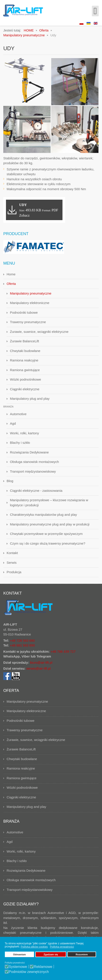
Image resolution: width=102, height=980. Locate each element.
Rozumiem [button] (82, 954)
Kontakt (12, 553)
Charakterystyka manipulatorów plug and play (43, 515)
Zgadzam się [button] (51, 954)
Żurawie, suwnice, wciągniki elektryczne (39, 332)
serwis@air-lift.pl (38, 668)
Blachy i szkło (20, 443)
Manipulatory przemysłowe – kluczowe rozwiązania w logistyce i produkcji (49, 503)
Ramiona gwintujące (25, 370)
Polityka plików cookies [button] (34, 947)
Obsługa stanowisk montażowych (34, 462)
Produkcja (14, 572)
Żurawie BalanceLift (25, 341)
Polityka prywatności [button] (62, 947)
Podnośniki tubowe (24, 312)
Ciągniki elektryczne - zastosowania (36, 491)
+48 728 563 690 (22, 640)
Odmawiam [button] (19, 954)
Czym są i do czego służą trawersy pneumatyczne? (48, 543)
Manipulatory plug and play (30, 399)
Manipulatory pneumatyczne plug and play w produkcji (50, 524)
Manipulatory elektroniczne (30, 303)
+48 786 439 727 (63, 651)
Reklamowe (43, 967)
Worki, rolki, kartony (24, 433)
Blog (10, 481)
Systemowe (18, 967)
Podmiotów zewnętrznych (29, 972)
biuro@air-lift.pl (41, 662)
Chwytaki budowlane (25, 351)
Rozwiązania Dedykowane (29, 452)
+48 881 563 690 (22, 645)
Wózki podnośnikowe (25, 379)
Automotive (18, 414)
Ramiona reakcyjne (24, 360)
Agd (13, 423)
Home (11, 274)
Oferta (11, 284)
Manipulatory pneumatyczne (31, 293)
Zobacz (24, 215)
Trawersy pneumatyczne (28, 322)
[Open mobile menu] (95, 11)
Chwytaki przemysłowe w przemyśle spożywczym (46, 534)
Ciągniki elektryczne (25, 389)
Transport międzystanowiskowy (33, 471)
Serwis (12, 563)
